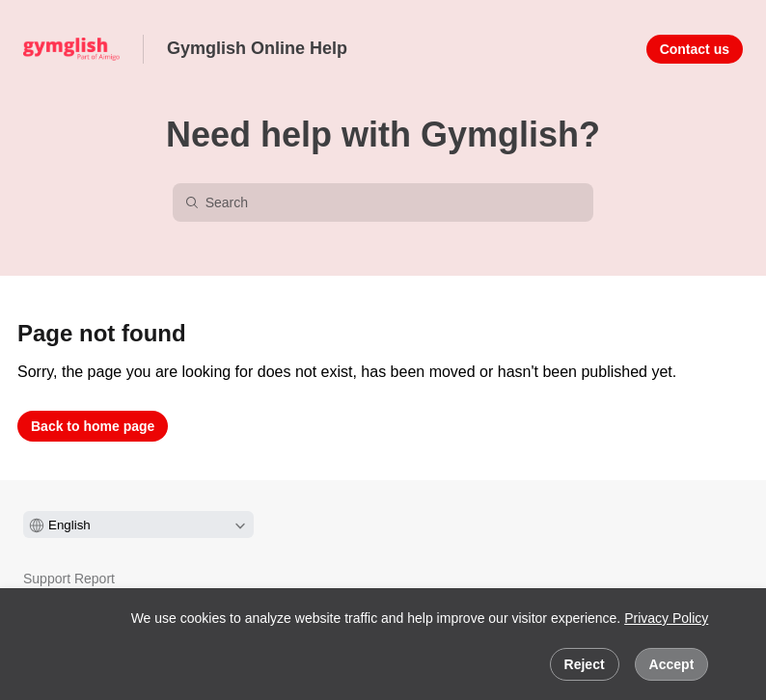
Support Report (69, 579)
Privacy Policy (666, 618)
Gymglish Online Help (257, 48)
